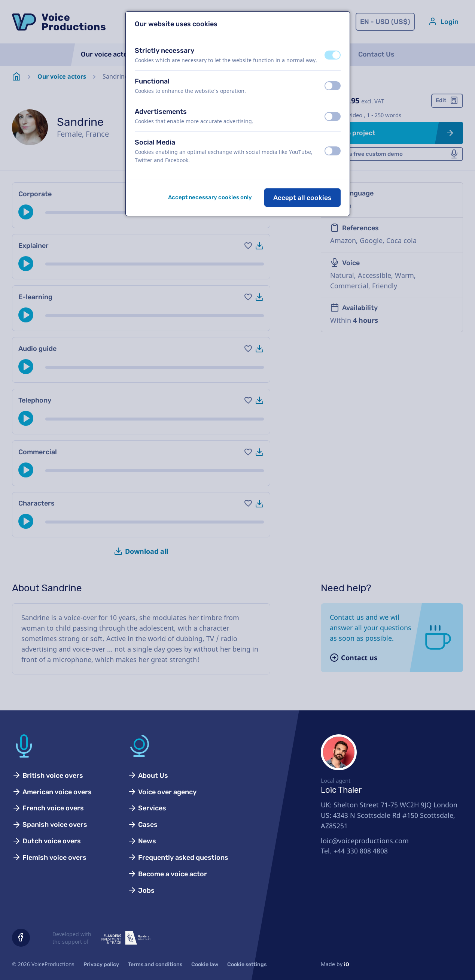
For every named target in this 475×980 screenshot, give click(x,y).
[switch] (333, 55)
